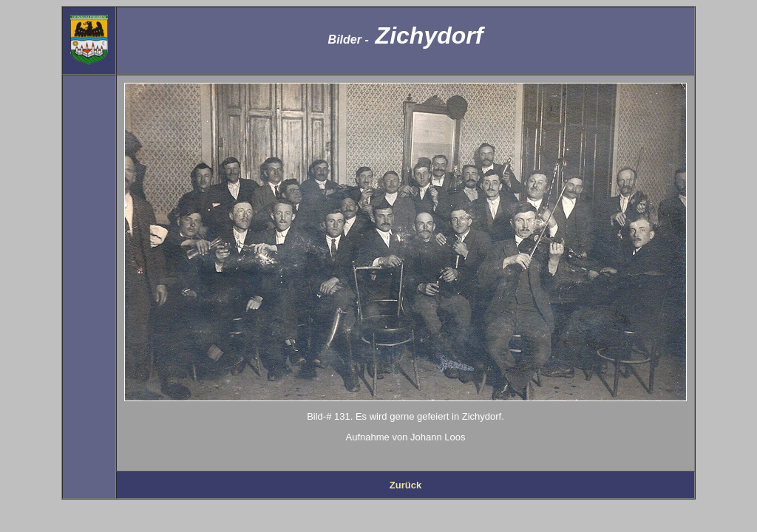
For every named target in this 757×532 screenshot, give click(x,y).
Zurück (405, 485)
